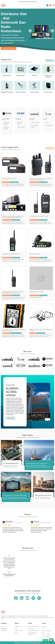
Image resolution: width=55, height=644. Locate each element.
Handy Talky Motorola (6, 123)
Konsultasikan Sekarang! (9, 48)
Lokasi (16, 629)
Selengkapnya (11, 418)
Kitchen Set (31, 629)
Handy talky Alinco (20, 123)
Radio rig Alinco (21, 127)
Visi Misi (3, 627)
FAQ (43, 633)
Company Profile (18, 631)
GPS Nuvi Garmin (35, 123)
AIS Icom (47, 123)
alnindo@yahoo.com (9, 576)
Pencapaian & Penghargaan (4, 629)
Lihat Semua (50, 61)
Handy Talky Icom (49, 126)
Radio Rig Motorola (6, 128)
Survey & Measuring (33, 631)
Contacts (44, 627)
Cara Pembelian (46, 637)
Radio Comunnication (33, 627)
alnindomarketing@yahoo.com (9, 574)
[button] (30, 31)
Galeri (16, 633)
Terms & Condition (46, 635)
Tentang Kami (18, 627)
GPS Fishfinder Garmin (35, 126)
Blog (43, 629)
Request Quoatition (46, 631)
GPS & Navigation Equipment (32, 633)
